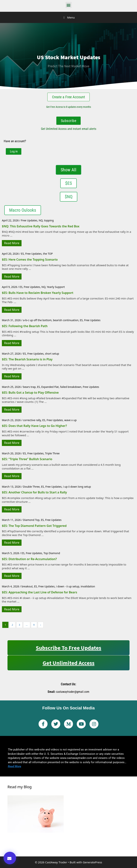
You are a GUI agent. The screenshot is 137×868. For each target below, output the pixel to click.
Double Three (31, 487)
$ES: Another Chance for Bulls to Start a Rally (34, 492)
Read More (12, 243)
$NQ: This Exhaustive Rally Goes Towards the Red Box (41, 226)
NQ (41, 220)
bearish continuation (66, 320)
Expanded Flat (50, 387)
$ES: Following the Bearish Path (25, 326)
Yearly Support (56, 287)
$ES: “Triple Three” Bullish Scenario (27, 459)
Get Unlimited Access (69, 663)
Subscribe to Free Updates (68, 648)
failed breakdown (71, 387)
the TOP (48, 254)
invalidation (88, 586)
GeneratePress (92, 862)
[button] (69, 5)
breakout (27, 586)
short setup (52, 354)
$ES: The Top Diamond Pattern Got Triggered (34, 526)
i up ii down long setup (77, 487)
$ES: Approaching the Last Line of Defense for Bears (39, 592)
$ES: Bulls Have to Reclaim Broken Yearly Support (38, 293)
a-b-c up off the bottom (37, 320)
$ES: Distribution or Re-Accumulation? (29, 559)
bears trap (29, 387)
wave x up (70, 420)
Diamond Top (31, 520)
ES (22, 254)
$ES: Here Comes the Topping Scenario (30, 260)
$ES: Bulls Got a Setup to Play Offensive (30, 393)
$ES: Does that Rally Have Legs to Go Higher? (34, 426)
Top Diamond (52, 553)
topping (49, 220)
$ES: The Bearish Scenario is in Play (27, 359)
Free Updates (29, 220)
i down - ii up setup (68, 586)
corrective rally (32, 420)
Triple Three (52, 453)
